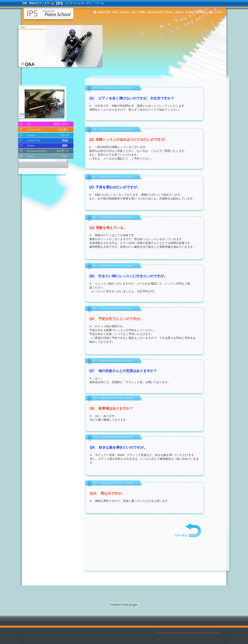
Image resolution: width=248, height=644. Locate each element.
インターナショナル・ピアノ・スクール (49, 13)
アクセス (200, 11)
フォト (169, 11)
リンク (210, 11)
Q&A (220, 11)
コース (124, 11)
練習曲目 (179, 11)
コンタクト (189, 11)
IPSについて (104, 11)
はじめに (115, 11)
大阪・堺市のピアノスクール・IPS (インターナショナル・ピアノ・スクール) (61, 3)
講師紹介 (141, 11)
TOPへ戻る (188, 530)
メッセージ (155, 11)
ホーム (95, 11)
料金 (133, 11)
